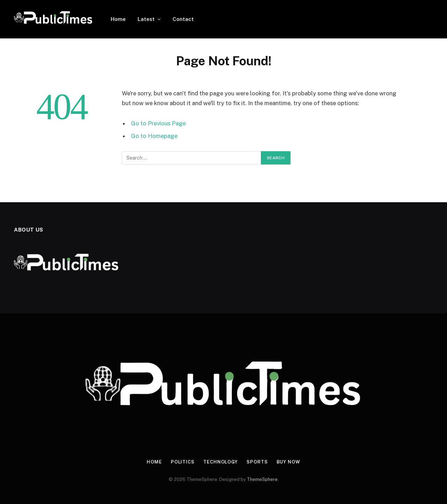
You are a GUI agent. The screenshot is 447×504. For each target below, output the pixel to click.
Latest (146, 19)
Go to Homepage (154, 136)
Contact (183, 19)
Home (118, 19)
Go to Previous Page (158, 123)
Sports (257, 462)
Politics (183, 462)
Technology (221, 462)
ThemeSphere (262, 479)
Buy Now (288, 462)
